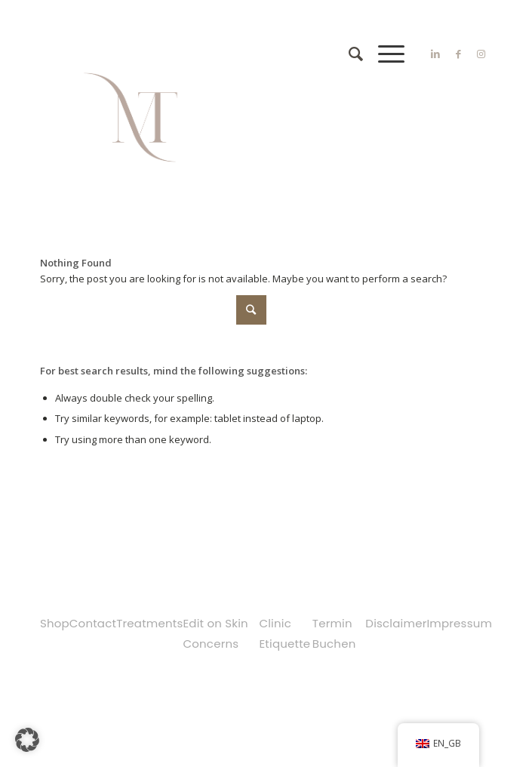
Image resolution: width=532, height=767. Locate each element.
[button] (27, 740)
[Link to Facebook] (458, 54)
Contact (93, 623)
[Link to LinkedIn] (435, 54)
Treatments (149, 623)
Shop (55, 623)
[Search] (348, 54)
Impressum (459, 623)
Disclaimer (396, 623)
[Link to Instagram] (481, 54)
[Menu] (384, 54)
